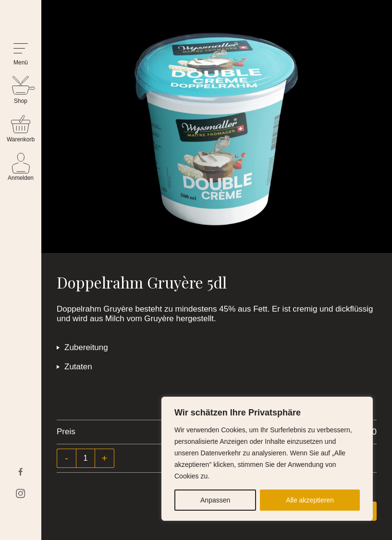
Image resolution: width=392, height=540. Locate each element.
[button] (21, 55)
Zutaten (78, 367)
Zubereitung (86, 347)
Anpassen (215, 500)
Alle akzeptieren (310, 500)
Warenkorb (21, 139)
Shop (21, 101)
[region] (267, 459)
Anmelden (21, 178)
